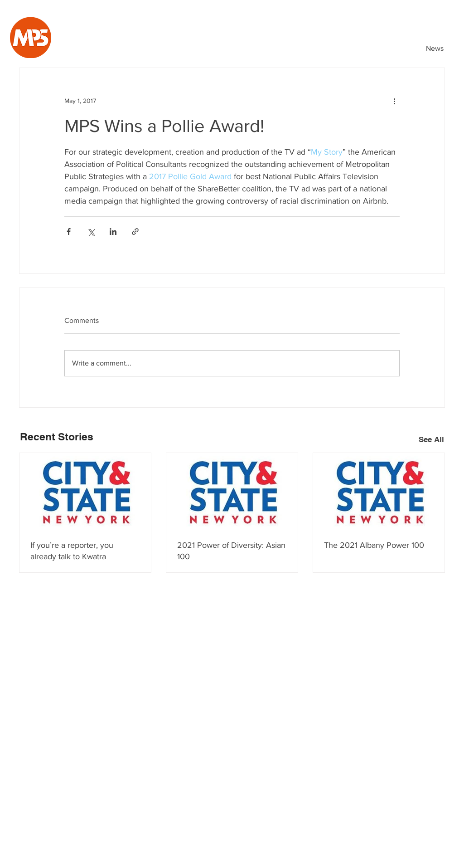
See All (431, 439)
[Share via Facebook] (69, 232)
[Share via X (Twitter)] (91, 232)
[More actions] (394, 101)
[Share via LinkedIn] (113, 232)
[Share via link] (135, 232)
